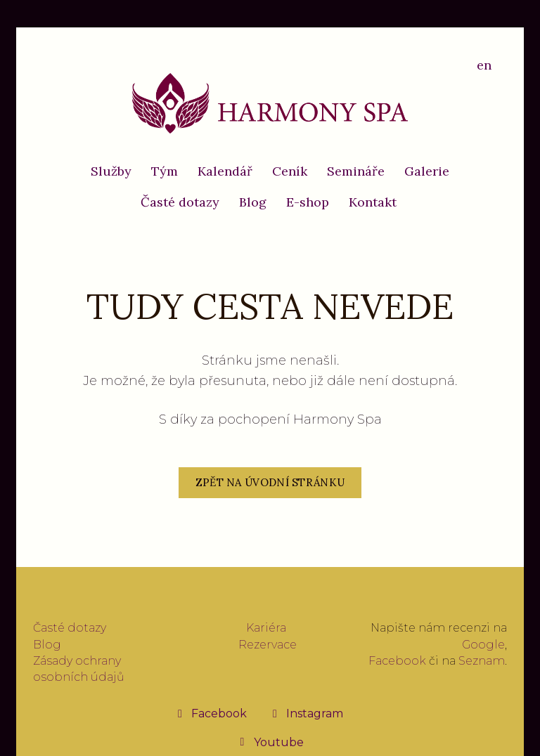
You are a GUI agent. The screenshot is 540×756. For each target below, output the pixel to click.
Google (483, 645)
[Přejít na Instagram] (306, 713)
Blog (47, 645)
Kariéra (266, 628)
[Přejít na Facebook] (211, 713)
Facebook (397, 661)
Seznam (482, 661)
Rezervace (268, 645)
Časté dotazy (70, 628)
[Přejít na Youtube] (270, 742)
